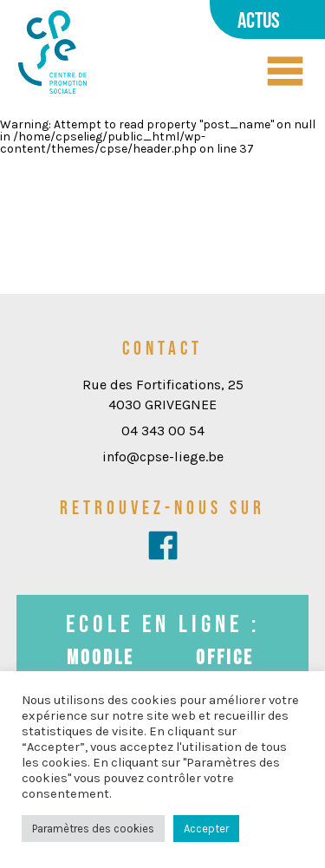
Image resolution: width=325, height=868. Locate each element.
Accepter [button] (206, 829)
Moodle (101, 657)
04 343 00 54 (163, 431)
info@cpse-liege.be (163, 457)
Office (225, 657)
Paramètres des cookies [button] (93, 829)
